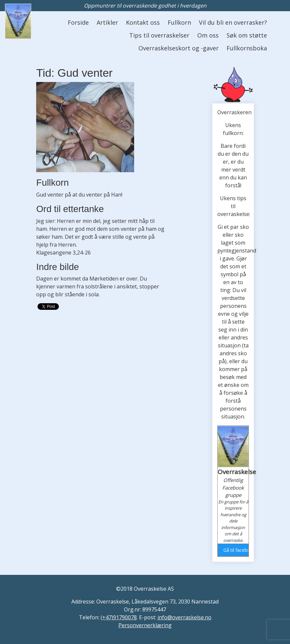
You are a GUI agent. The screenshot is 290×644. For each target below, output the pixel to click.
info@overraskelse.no (184, 617)
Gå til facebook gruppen (236, 550)
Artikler (107, 22)
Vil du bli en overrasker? (233, 22)
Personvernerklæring (145, 625)
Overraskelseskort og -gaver (179, 48)
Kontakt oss (143, 22)
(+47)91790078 (119, 617)
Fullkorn (179, 22)
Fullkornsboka (247, 48)
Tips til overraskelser (159, 35)
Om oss (208, 35)
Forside (78, 22)
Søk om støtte (247, 35)
